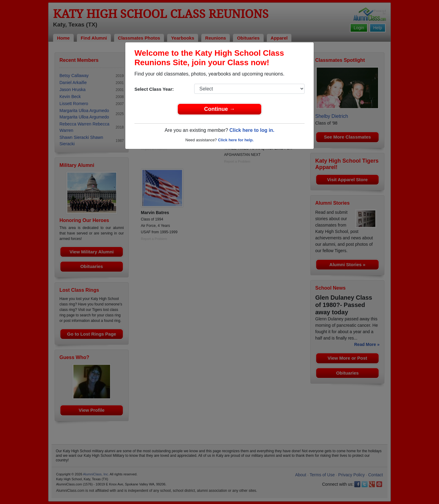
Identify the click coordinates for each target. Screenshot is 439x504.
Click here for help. (236, 140)
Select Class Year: (154, 89)
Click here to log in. (252, 130)
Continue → (220, 109)
